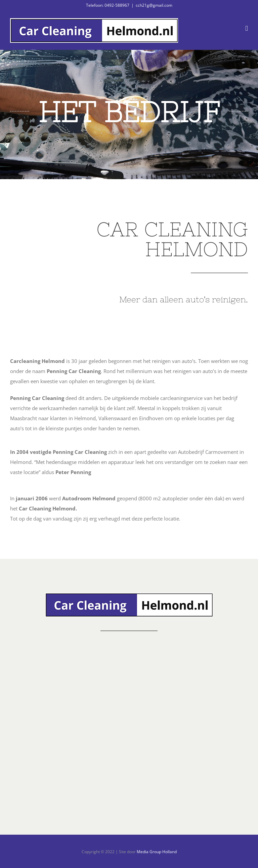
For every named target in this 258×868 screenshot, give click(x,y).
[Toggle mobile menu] (247, 28)
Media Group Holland (157, 852)
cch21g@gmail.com (154, 5)
